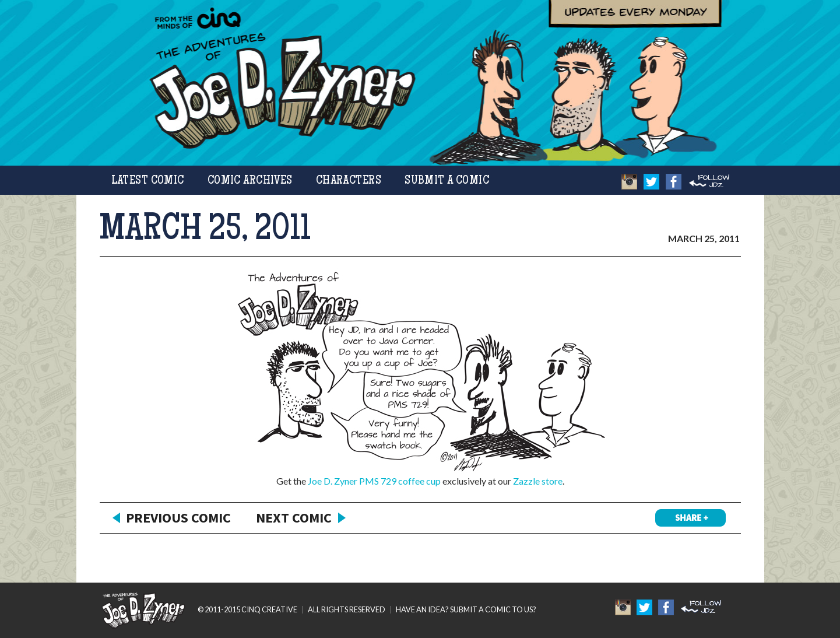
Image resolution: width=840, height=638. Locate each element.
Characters (349, 181)
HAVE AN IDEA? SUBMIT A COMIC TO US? (466, 609)
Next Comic (294, 518)
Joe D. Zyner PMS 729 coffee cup (374, 481)
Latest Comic (148, 181)
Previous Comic (178, 518)
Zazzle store (538, 481)
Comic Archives (250, 181)
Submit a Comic (447, 181)
